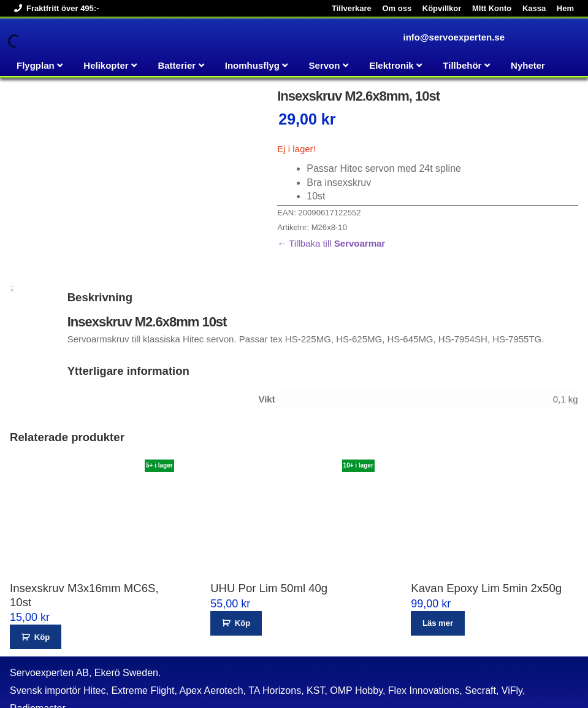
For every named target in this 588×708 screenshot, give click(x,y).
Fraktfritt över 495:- (54, 8)
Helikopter (106, 65)
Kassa (534, 8)
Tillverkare (352, 8)
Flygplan (36, 65)
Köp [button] (42, 603)
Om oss (397, 8)
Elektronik (391, 65)
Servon (325, 65)
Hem (565, 8)
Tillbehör (462, 65)
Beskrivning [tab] (12, 252)
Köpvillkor (442, 8)
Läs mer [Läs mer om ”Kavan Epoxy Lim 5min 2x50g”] (438, 589)
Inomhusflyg (252, 65)
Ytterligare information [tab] (12, 256)
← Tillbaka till (331, 243)
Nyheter (528, 65)
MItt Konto (492, 8)
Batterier (177, 65)
